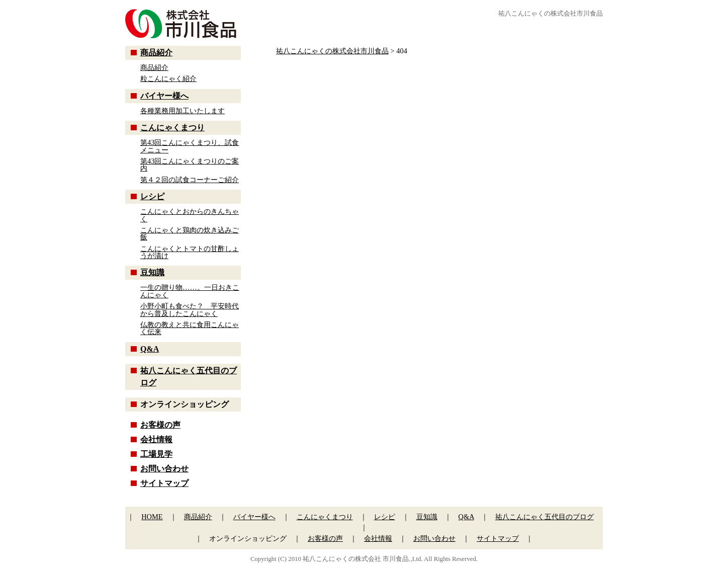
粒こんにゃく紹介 (168, 78)
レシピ (152, 196)
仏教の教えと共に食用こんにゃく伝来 (190, 328)
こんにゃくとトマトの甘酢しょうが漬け (190, 252)
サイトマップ (164, 483)
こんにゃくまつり (172, 128)
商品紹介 (156, 53)
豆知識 (152, 272)
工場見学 (156, 454)
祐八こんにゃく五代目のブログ (544, 517)
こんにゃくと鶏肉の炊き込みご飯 (190, 233)
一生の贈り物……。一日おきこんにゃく (190, 291)
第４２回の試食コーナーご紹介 (190, 180)
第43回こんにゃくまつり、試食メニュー (190, 146)
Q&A (150, 349)
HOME (152, 517)
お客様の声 (160, 425)
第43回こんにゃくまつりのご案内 (190, 165)
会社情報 (156, 439)
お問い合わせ (164, 469)
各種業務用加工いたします (183, 111)
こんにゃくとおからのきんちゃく (190, 215)
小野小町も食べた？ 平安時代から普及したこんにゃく (190, 309)
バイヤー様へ (164, 96)
